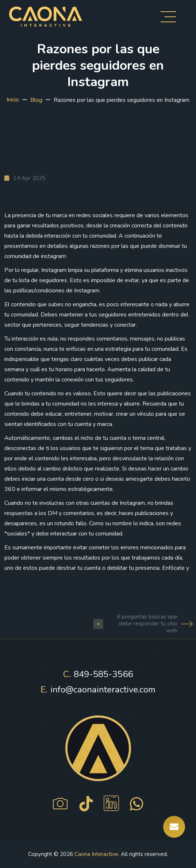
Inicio (13, 100)
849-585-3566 (98, 674)
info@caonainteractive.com (98, 690)
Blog (36, 100)
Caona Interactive (96, 854)
